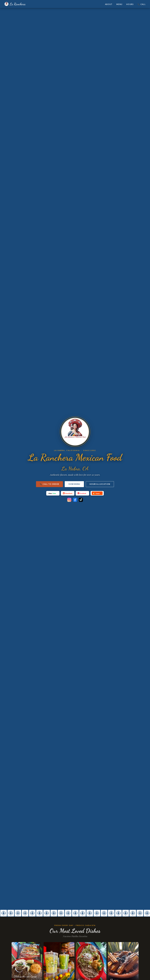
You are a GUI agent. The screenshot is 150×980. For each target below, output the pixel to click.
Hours (130, 4)
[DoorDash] (68, 493)
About (109, 4)
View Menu (74, 484)
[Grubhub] (82, 493)
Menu (119, 4)
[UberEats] (53, 493)
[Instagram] (69, 500)
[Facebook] (75, 500)
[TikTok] (81, 500)
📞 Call (142, 4)
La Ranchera (15, 4)
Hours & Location (100, 484)
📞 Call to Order (49, 484)
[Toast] (97, 493)
